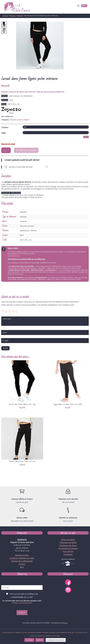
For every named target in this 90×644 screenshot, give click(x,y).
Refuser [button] (40, 640)
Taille (4, 133)
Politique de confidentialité (22, 561)
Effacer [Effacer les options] (86, 137)
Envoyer (22, 613)
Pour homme (68, 551)
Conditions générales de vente (22, 558)
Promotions (68, 554)
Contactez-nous (14, 256)
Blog (22, 567)
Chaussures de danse (68, 545)
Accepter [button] (29, 640)
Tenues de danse (68, 540)
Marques (12, 16)
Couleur (5, 127)
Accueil (5, 16)
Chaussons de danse (68, 542)
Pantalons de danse (16, 120)
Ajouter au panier (28, 150)
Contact (22, 564)
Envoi (5, 348)
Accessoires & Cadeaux (68, 548)
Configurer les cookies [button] (56, 640)
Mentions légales (22, 555)
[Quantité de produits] (6, 150)
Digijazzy (65, 623)
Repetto (20, 16)
